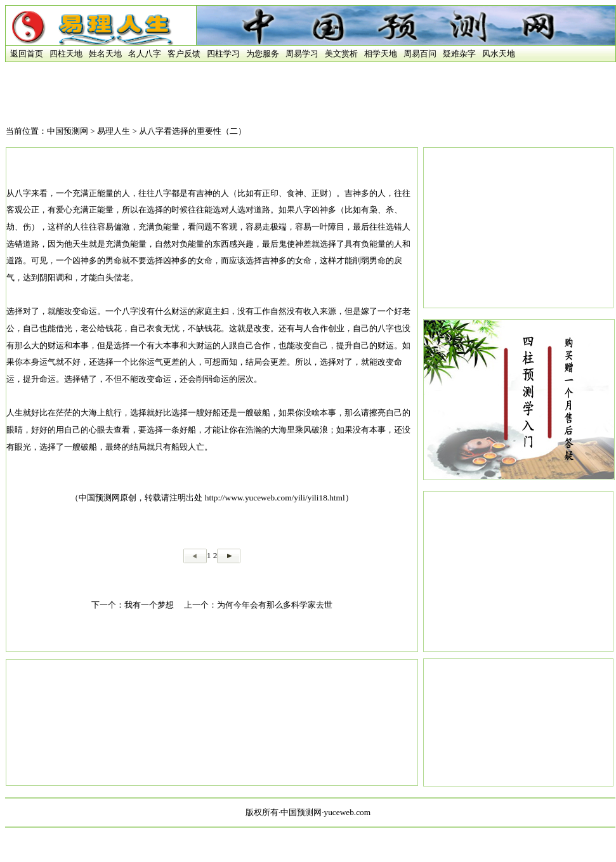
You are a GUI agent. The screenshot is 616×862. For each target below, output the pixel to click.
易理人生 (114, 131)
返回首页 (24, 54)
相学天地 (381, 54)
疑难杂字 (459, 54)
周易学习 (302, 54)
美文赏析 (341, 54)
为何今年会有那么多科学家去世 (275, 605)
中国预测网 (68, 131)
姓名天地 (105, 54)
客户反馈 (184, 54)
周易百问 (420, 54)
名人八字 (145, 54)
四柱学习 (223, 54)
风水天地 (499, 54)
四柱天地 (66, 54)
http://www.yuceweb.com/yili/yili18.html (275, 498)
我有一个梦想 (149, 605)
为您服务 (263, 54)
